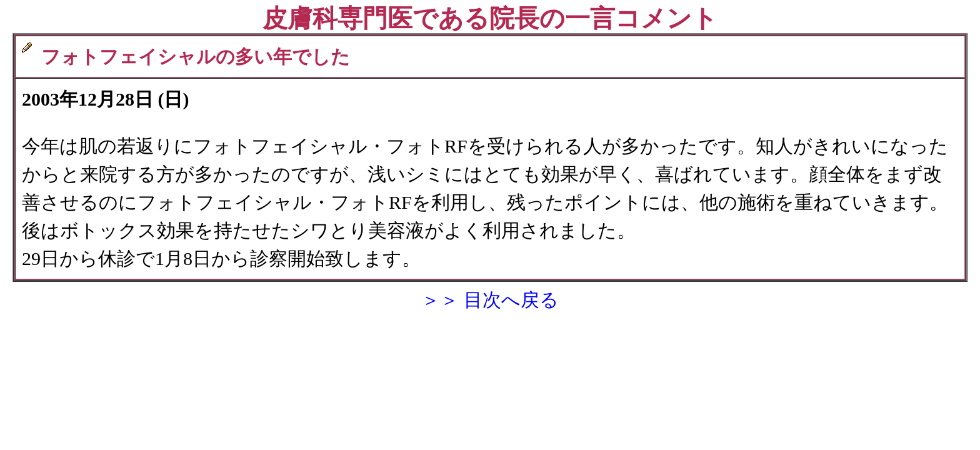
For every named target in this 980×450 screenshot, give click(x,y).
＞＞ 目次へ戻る (490, 300)
